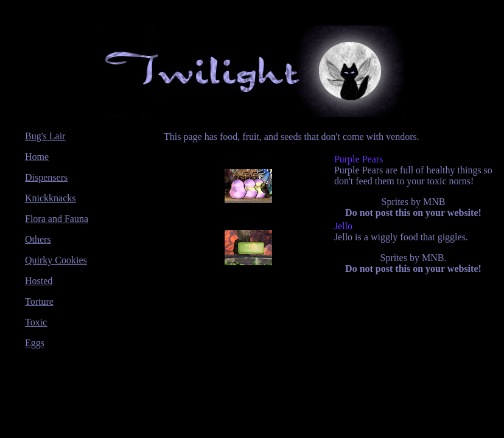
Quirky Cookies (56, 260)
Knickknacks (51, 198)
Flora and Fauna (57, 219)
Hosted (39, 281)
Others (38, 239)
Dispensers (46, 177)
